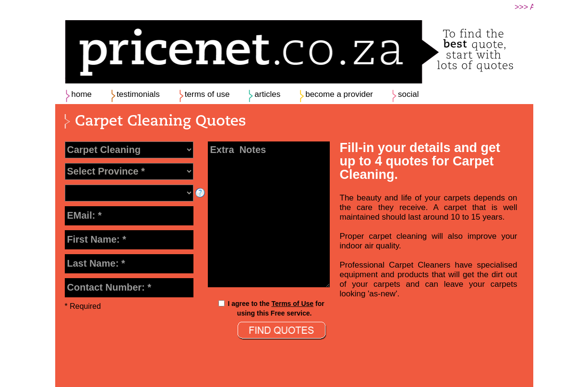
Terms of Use (292, 304)
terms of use (207, 94)
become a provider (339, 94)
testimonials (138, 94)
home (82, 94)
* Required (83, 306)
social (408, 94)
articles (267, 94)
